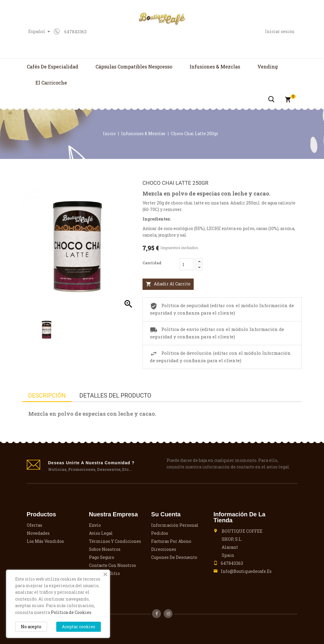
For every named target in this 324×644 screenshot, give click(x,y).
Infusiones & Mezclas (215, 67)
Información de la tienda (239, 517)
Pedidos (160, 533)
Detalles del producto (115, 396)
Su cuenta (166, 514)
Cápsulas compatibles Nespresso (134, 67)
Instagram (168, 614)
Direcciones (164, 549)
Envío (95, 525)
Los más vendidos (45, 541)
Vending (268, 67)
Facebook (156, 614)
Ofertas (35, 525)
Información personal (175, 525)
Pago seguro (102, 557)
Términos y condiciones (115, 541)
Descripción (47, 396)
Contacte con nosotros (112, 565)
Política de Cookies (71, 612)
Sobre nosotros (105, 549)
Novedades (38, 533)
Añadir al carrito (168, 284)
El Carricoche (51, 83)
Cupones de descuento (174, 557)
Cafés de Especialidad (53, 67)
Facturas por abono (171, 541)
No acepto (31, 627)
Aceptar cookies (79, 627)
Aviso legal (101, 533)
